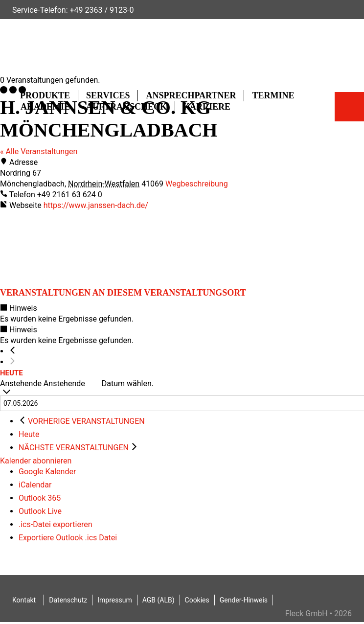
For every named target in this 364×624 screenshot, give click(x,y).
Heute (11, 373)
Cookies (197, 600)
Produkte (45, 95)
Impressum (114, 600)
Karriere (207, 107)
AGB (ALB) (159, 600)
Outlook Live (40, 511)
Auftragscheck (126, 107)
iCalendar (35, 485)
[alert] (182, 314)
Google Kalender (47, 472)
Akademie (45, 107)
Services (108, 95)
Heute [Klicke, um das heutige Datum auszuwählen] (29, 434)
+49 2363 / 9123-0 (102, 10)
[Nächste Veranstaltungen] (12, 362)
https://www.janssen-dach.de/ (96, 205)
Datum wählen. (128, 383)
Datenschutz (68, 600)
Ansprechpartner (191, 95)
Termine (273, 95)
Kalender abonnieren (36, 461)
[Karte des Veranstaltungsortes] (73, 248)
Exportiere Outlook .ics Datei (68, 538)
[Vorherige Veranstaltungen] (12, 351)
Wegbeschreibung (197, 184)
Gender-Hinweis (244, 600)
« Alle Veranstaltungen (39, 151)
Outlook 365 (40, 498)
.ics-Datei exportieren (56, 524)
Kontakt (24, 600)
